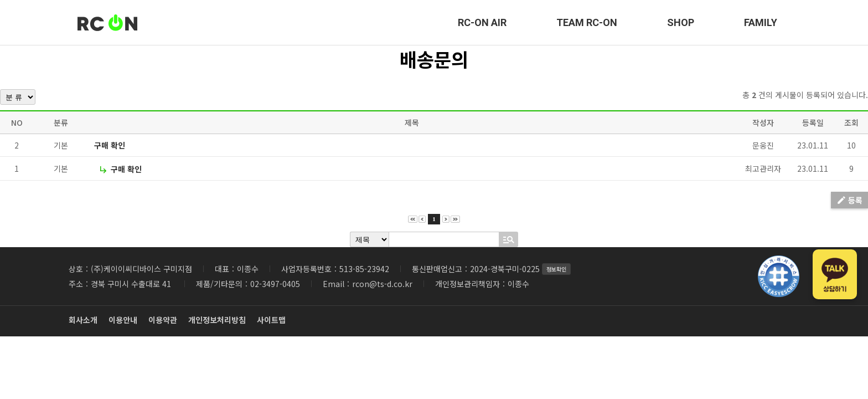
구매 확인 (110, 145)
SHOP (681, 22)
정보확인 (556, 269)
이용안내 (123, 320)
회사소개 (83, 320)
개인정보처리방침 (217, 320)
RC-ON (107, 23)
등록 (849, 200)
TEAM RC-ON (587, 22)
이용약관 (163, 320)
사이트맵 (271, 320)
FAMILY (761, 22)
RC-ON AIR (482, 22)
